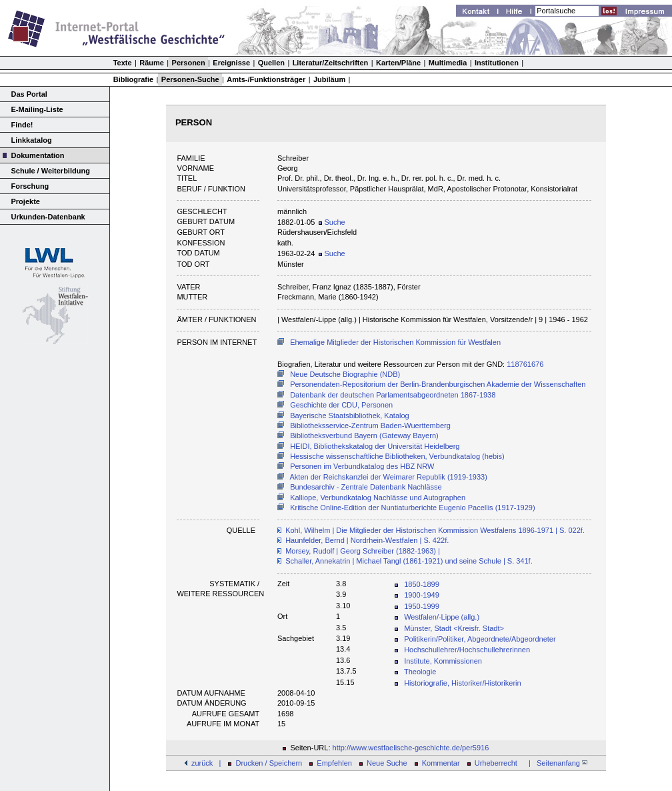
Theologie (420, 672)
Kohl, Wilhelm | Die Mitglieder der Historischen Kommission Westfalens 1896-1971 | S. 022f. (435, 530)
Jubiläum (329, 79)
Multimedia (448, 63)
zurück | (206, 763)
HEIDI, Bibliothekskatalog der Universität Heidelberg (375, 446)
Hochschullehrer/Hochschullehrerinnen (467, 650)
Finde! (22, 125)
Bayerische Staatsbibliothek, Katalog (350, 416)
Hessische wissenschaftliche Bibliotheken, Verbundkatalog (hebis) (397, 456)
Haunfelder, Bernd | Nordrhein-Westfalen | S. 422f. (367, 540)
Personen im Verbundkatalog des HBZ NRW (362, 466)
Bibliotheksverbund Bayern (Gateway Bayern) (364, 436)
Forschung (30, 186)
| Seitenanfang (556, 763)
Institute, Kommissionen (443, 661)
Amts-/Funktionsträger (266, 79)
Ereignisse (231, 63)
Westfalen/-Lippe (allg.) (442, 617)
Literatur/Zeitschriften (331, 63)
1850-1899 (422, 584)
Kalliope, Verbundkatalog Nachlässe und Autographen (378, 498)
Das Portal (29, 94)
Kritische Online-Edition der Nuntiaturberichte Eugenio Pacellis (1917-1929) (412, 508)
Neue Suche (387, 763)
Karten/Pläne (398, 63)
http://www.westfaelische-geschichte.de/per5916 (411, 748)
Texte (123, 63)
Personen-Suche (190, 79)
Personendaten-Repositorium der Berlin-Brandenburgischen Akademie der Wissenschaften (438, 384)
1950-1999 (422, 606)
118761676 (525, 364)
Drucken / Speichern (269, 763)
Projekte (26, 201)
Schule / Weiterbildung (51, 171)
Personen (189, 63)
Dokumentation (38, 155)
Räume (152, 63)
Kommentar (441, 763)
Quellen (271, 63)
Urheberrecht (496, 763)
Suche (332, 222)
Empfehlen (334, 763)
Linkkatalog (32, 140)
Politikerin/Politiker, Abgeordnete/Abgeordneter (480, 639)
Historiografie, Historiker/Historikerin (462, 683)
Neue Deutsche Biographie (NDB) (345, 374)
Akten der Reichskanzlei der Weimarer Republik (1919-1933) (389, 477)
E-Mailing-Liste (37, 109)
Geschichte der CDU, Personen (341, 405)
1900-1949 (422, 595)
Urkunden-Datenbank (48, 217)
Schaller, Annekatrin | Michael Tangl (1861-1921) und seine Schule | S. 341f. (409, 561)
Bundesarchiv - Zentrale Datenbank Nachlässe (366, 487)
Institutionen (497, 63)
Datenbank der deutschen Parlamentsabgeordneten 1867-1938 (393, 395)
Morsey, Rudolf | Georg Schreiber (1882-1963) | (363, 551)
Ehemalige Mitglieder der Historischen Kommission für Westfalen (395, 342)
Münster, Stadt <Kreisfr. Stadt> (454, 628)
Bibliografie (134, 79)
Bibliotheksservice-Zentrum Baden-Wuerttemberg (370, 426)
